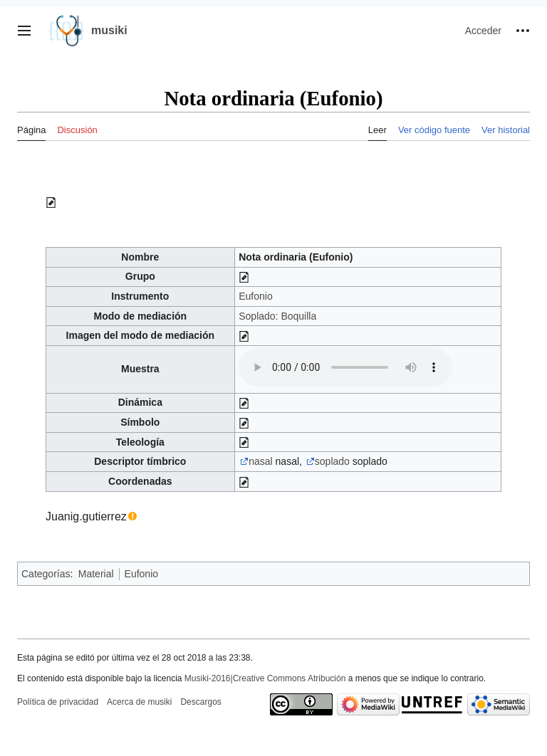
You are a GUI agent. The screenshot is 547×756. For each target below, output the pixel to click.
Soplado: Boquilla (277, 316)
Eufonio (255, 296)
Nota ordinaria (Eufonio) (296, 257)
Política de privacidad (58, 702)
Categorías (46, 574)
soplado (332, 461)
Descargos (200, 702)
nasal (260, 461)
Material (96, 574)
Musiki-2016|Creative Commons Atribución (265, 678)
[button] (24, 31)
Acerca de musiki (139, 702)
